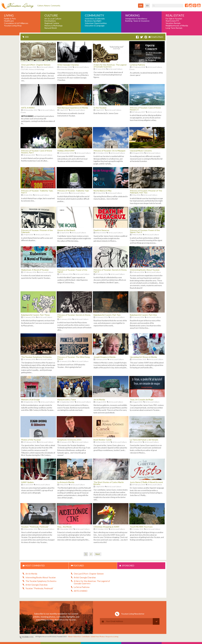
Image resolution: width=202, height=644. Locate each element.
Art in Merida (99, 400)
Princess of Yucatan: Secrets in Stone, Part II (110, 271)
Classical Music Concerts (141, 151)
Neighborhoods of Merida (177, 26)
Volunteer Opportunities (96, 23)
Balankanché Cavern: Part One (143, 315)
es (147, 6)
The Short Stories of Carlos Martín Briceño (109, 483)
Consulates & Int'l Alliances (16, 23)
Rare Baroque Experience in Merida (73, 108)
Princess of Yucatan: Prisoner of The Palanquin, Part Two (146, 192)
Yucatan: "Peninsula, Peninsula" (35, 527)
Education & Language (95, 26)
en (141, 6)
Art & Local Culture (53, 19)
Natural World (51, 28)
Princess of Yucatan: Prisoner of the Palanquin (37, 231)
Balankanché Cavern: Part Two (107, 315)
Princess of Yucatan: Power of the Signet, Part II (145, 231)
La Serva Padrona (137, 65)
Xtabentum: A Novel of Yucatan (35, 270)
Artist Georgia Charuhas (68, 65)
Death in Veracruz (101, 230)
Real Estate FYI (172, 21)
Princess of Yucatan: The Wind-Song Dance (74, 358)
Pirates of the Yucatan (31, 440)
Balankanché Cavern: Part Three (35, 315)
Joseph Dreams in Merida (105, 357)
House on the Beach (66, 230)
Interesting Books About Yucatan (145, 270)
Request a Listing (112, 637)
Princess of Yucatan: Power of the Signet (72, 271)
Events (132, 69)
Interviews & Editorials (95, 19)
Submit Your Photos (98, 637)
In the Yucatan (100, 108)
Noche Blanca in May (103, 191)
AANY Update (27, 482)
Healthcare (9, 21)
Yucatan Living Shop (13, 26)
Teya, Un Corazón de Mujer (142, 400)
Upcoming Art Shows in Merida (143, 357)
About (70, 637)
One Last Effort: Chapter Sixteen (36, 65)
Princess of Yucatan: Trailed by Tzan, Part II (37, 192)
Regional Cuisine (52, 23)
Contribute (86, 637)
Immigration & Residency (136, 19)
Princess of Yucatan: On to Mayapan (109, 151)
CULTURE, (25, 69)
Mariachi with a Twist (67, 400)
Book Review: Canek (103, 440)
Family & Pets (10, 19)
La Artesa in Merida (66, 482)
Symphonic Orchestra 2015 (69, 440)
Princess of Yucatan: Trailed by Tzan (73, 191)
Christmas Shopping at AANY (106, 527)
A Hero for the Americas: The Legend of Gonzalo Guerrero (110, 66)
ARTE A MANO (28, 108)
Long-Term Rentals (174, 28)
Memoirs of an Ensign (31, 400)
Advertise (77, 637)
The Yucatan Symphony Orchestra (36, 357)
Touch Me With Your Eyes (141, 527)
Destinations (50, 21)
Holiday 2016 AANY (66, 151)
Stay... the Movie (65, 527)
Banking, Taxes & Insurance (137, 21)
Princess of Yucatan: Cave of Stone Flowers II (145, 109)
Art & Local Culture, (46, 67)
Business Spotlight (93, 21)
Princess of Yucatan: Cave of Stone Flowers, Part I (37, 152)
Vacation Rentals (173, 23)
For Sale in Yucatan (174, 19)
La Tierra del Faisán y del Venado (144, 440)
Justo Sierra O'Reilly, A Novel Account (146, 482)
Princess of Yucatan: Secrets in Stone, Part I (74, 316)
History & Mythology (54, 26)
